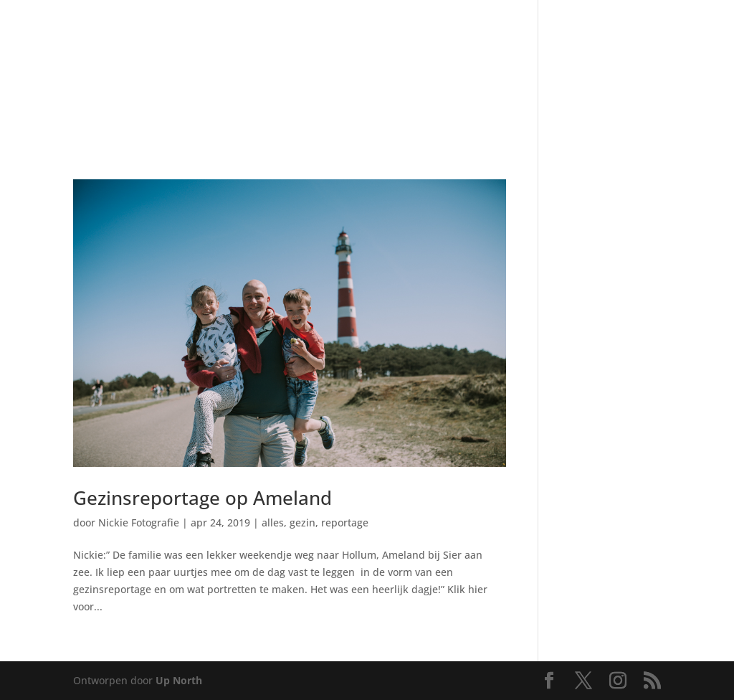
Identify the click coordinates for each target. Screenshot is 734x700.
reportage (345, 522)
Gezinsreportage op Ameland (202, 498)
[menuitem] (98, 50)
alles (273, 522)
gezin (302, 522)
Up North (179, 680)
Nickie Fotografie (139, 522)
